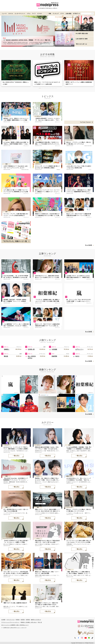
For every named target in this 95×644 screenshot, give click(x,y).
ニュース (4, 14)
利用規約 (18, 620)
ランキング (56, 14)
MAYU (77, 356)
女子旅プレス (77, 14)
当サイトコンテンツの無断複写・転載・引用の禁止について (15, 625)
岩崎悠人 (7, 349)
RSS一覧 (40, 622)
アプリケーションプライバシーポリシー (10, 622)
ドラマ (62, 14)
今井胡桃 (54, 349)
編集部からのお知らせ (36, 620)
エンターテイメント (20, 14)
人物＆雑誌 (68, 14)
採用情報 (28, 620)
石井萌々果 (31, 349)
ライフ (34, 14)
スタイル (11, 14)
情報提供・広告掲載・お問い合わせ (29, 622)
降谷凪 (6, 356)
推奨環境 (23, 620)
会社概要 (3, 620)
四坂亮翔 (54, 356)
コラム (29, 14)
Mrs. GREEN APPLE (32, 357)
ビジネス (40, 14)
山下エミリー (79, 349)
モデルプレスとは (10, 620)
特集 (50, 14)
